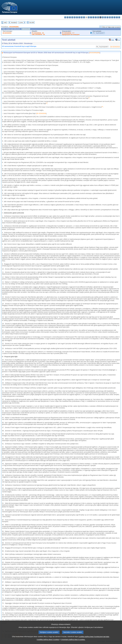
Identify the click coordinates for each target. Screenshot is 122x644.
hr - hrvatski (89, 17)
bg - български (65, 17)
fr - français (84, 17)
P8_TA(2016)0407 (99, 33)
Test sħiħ (32, 22)
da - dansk (72, 17)
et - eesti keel (77, 17)
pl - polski (105, 17)
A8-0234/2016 (7, 33)
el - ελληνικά (79, 17)
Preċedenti (14, 22)
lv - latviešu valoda (93, 17)
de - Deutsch (75, 17)
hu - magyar (98, 17)
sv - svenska (119, 17)
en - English (82, 17)
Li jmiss (21, 22)
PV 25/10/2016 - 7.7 (68, 33)
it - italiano (91, 17)
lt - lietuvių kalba (96, 17)
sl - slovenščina (115, 17)
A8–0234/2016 (41, 113)
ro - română (110, 17)
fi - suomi (117, 17)
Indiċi (5, 22)
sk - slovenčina (112, 17)
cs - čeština (70, 17)
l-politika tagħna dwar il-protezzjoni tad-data (94, 640)
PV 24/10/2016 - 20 (38, 33)
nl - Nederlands (103, 17)
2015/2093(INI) (14, 27)
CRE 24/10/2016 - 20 (38, 34)
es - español (68, 17)
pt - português (107, 17)
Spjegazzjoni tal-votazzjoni (71, 34)
